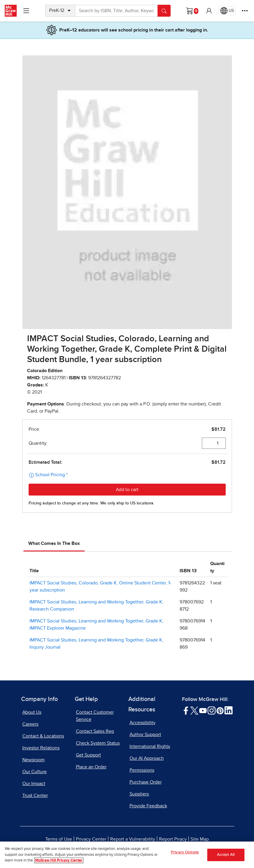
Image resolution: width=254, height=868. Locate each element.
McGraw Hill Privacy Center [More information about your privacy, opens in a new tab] (59, 860)
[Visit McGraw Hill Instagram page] (212, 710)
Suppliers (139, 794)
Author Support (145, 735)
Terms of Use (59, 839)
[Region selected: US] (227, 11)
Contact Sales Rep (95, 731)
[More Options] (245, 11)
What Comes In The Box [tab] (54, 543)
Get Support (88, 755)
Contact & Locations (43, 736)
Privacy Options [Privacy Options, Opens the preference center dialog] (185, 852)
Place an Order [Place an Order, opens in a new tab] (91, 767)
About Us (32, 712)
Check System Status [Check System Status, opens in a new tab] (98, 743)
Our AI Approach (147, 758)
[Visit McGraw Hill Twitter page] (194, 710)
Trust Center (35, 795)
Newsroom (33, 760)
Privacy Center (91, 839)
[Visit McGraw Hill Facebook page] (186, 710)
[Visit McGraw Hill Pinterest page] (220, 710)
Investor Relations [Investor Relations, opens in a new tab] (41, 748)
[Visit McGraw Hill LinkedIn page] (229, 710)
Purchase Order (146, 782)
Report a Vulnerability (133, 839)
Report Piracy (173, 839)
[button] (209, 11)
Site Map (200, 839)
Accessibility (142, 723)
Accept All (226, 855)
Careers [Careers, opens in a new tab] (30, 724)
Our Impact (34, 784)
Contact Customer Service (95, 716)
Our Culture (35, 772)
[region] (127, 855)
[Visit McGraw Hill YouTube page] (203, 710)
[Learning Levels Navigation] (26, 11)
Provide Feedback (148, 806)
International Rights (150, 746)
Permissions (142, 770)
